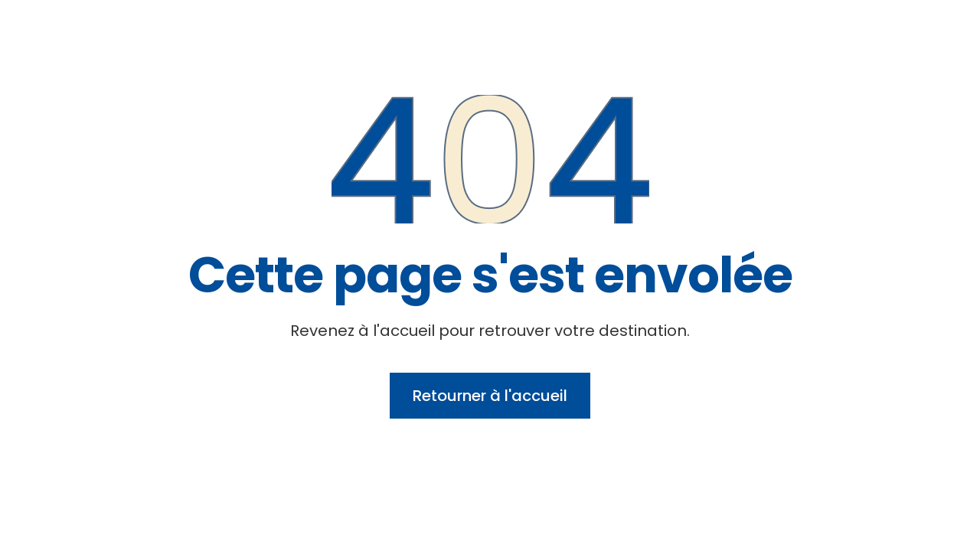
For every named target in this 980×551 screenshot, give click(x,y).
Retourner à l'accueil (490, 396)
